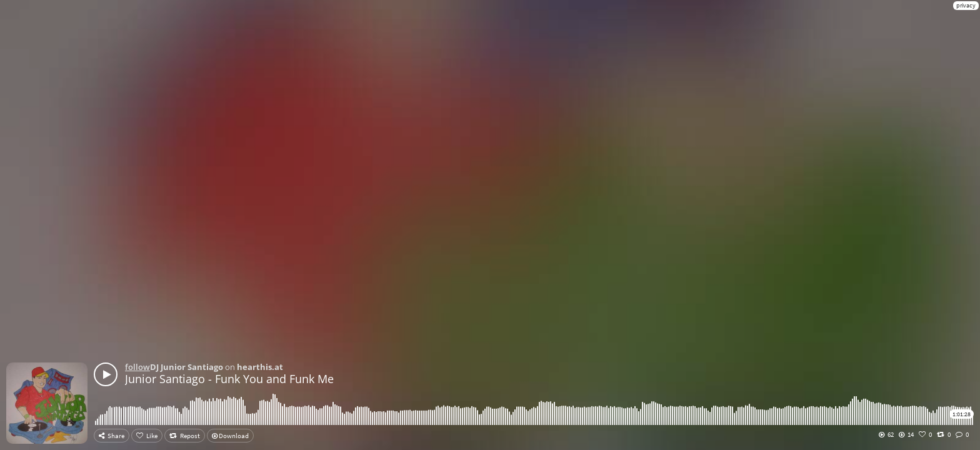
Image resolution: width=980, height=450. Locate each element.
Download (230, 436)
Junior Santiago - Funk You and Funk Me (229, 379)
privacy (966, 5)
